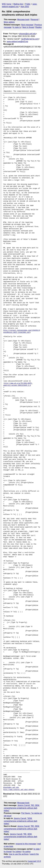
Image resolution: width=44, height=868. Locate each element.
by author (27, 852)
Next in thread (28, 27)
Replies (39, 27)
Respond (35, 19)
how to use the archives (19, 854)
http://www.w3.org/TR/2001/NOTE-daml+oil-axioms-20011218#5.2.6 (18, 384)
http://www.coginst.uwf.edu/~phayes (19, 790)
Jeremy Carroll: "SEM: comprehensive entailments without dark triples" (20, 821)
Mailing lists (18, 4)
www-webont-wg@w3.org (17, 41)
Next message (27, 25)
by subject (17, 852)
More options (9, 22)
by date (36, 849)
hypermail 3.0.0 (34, 861)
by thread (8, 852)
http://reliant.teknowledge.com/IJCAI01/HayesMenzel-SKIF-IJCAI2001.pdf (22, 331)
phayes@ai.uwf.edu (28, 34)
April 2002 (25, 7)
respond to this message (26, 844)
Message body (23, 19)
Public (28, 4)
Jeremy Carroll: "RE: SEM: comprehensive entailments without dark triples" (22, 808)
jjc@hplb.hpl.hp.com (30, 39)
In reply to (17, 27)
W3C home (7, 4)
